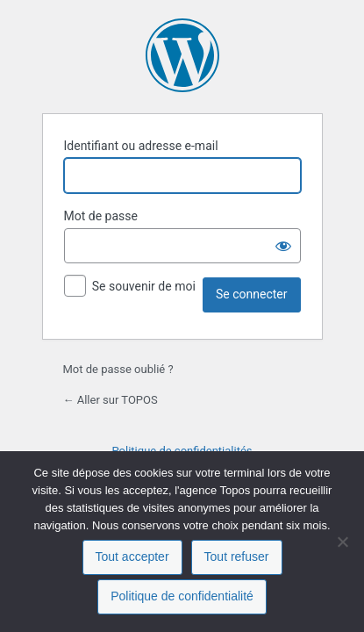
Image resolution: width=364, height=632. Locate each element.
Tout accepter (132, 557)
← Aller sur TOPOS (111, 400)
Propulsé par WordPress (182, 55)
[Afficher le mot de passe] (283, 246)
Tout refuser (237, 557)
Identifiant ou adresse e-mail (141, 146)
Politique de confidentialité (182, 596)
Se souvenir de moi (144, 286)
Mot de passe (101, 216)
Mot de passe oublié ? (118, 369)
